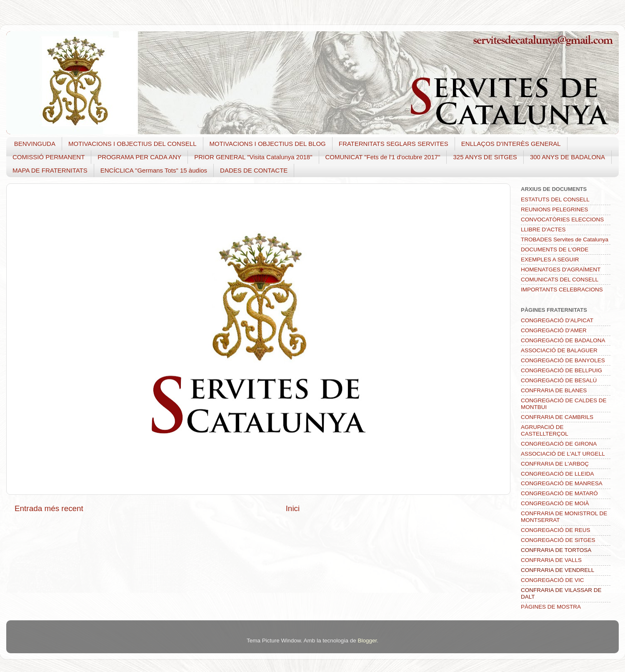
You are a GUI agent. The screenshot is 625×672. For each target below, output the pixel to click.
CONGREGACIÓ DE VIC (552, 580)
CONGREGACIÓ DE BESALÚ (559, 380)
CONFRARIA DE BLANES (554, 390)
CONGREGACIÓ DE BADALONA (563, 340)
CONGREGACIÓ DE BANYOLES (563, 360)
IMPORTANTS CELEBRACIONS (562, 290)
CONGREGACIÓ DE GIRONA (559, 444)
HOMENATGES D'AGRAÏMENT (561, 270)
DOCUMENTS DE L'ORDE (555, 249)
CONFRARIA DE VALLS (551, 560)
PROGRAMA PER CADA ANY (139, 157)
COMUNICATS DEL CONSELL (560, 280)
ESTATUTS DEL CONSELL (555, 199)
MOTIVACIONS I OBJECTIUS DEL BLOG (268, 144)
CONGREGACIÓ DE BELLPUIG (561, 370)
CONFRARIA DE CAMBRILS (557, 417)
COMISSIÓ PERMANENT (49, 157)
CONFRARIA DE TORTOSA (556, 550)
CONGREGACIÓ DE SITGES (558, 540)
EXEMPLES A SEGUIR (550, 260)
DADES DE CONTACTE (254, 170)
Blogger (367, 641)
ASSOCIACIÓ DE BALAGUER (559, 350)
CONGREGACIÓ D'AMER (554, 330)
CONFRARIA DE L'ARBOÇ (555, 464)
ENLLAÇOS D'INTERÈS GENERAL (511, 144)
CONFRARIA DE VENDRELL (557, 570)
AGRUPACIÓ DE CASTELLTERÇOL (545, 430)
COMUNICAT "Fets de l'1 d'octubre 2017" (383, 157)
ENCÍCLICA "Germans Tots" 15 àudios (154, 170)
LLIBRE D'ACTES (543, 229)
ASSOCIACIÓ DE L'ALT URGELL (563, 454)
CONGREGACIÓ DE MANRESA (562, 483)
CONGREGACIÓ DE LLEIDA (557, 474)
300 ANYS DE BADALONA (567, 157)
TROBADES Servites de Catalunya (565, 239)
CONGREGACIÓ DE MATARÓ (559, 493)
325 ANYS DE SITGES (485, 157)
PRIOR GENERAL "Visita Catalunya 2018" (253, 157)
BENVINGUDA (35, 144)
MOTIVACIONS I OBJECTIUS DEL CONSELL (132, 144)
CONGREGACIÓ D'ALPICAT (557, 320)
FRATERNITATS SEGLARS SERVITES (394, 144)
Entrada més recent (49, 508)
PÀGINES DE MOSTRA (551, 607)
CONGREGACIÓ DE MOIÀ (555, 503)
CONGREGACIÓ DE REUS (556, 530)
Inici (293, 508)
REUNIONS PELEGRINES (554, 209)
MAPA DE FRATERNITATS (50, 170)
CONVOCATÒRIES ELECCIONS (562, 219)
